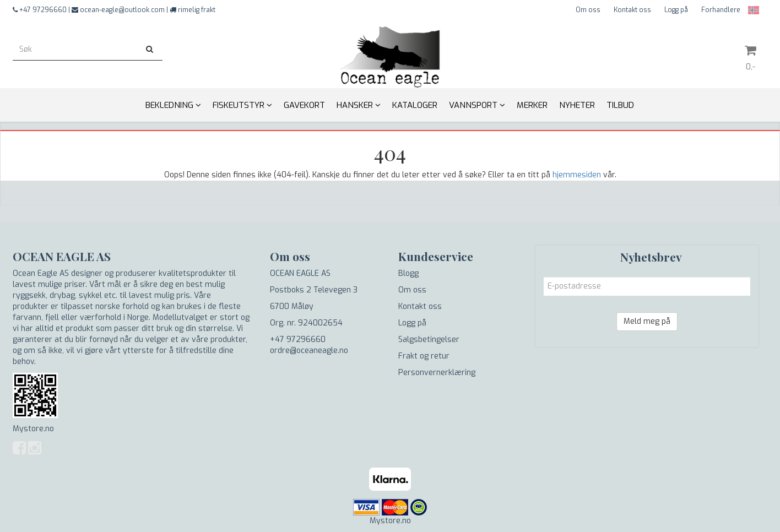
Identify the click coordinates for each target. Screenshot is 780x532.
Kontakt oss (632, 10)
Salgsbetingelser (429, 340)
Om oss (588, 10)
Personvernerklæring (437, 373)
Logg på (676, 10)
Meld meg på (647, 321)
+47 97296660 (298, 340)
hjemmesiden (577, 175)
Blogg (408, 273)
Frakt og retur (424, 356)
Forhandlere (721, 10)
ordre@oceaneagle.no (309, 351)
